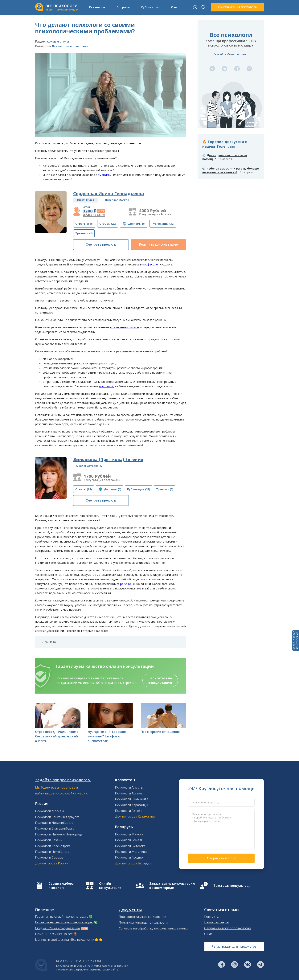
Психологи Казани (49, 840)
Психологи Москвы (49, 811)
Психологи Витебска (130, 846)
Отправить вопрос (221, 858)
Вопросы (123, 7)
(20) (108, 224)
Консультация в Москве (155, 214)
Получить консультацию (158, 244)
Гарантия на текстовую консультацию (64, 922)
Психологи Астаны (129, 793)
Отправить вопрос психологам (228, 928)
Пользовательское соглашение (142, 917)
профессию (150, 264)
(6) (137, 224)
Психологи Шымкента (132, 799)
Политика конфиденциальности (143, 922)
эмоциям (104, 175)
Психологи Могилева (131, 852)
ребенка (126, 584)
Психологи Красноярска (53, 846)
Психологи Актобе (129, 811)
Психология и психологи (70, 46)
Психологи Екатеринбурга (55, 828)
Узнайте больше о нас (231, 54)
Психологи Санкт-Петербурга (57, 817)
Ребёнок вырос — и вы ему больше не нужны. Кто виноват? (231, 170)
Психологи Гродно (129, 857)
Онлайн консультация (110, 886)
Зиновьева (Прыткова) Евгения (108, 459)
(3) (165, 489)
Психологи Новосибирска (54, 823)
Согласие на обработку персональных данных (153, 928)
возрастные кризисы (125, 327)
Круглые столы (58, 41)
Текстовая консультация (233, 886)
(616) (84, 224)
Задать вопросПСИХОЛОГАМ (296, 640)
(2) (84, 233)
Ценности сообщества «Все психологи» (65, 940)
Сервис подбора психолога (61, 886)
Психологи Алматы (129, 787)
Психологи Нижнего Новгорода (59, 834)
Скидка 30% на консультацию (57, 928)
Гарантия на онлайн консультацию (62, 916)
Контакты (212, 916)
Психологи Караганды (131, 805)
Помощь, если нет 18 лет (54, 934)
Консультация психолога (237, 7)
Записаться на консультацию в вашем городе (172, 886)
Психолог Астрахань (88, 466)
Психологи (97, 7)
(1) (113, 489)
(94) (84, 489)
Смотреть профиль (101, 244)
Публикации (150, 7)
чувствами (106, 386)
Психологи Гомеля (129, 840)
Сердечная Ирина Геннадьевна (109, 193)
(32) (139, 489)
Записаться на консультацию (160, 680)
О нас (175, 7)
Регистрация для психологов (234, 946)
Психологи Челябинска (52, 852)
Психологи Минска (129, 834)
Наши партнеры (216, 922)
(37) (163, 224)
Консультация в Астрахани (102, 480)
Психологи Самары (49, 857)
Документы (130, 910)
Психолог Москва (117, 200)
